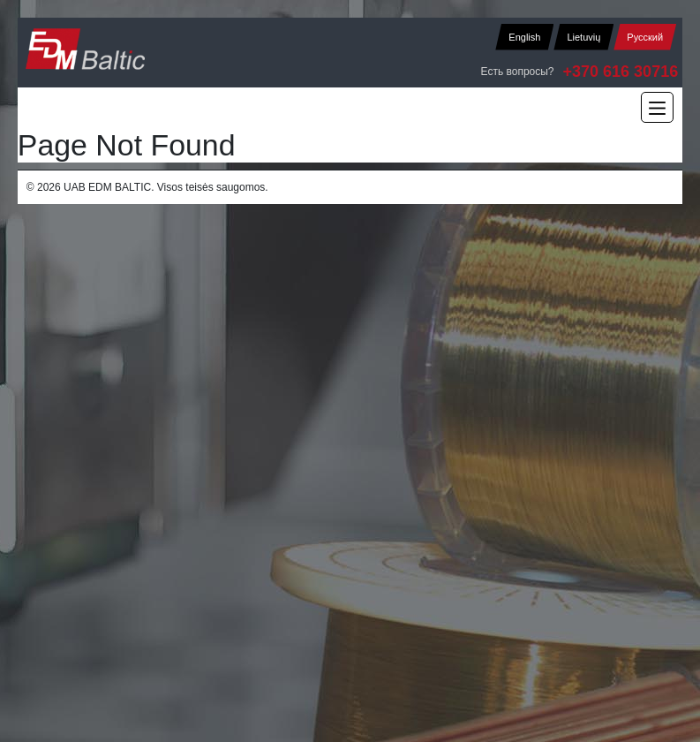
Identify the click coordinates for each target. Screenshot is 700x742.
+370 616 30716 (621, 72)
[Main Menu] (657, 107)
